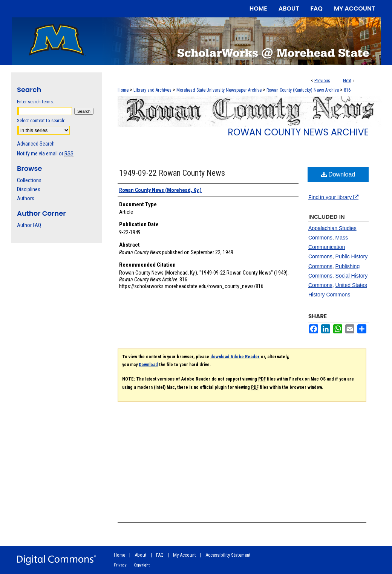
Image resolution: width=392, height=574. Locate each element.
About (141, 555)
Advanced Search (36, 144)
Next (347, 81)
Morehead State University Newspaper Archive (219, 90)
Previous (322, 81)
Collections (29, 180)
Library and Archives (152, 90)
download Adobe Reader (235, 357)
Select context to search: (41, 120)
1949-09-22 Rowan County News (172, 173)
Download (338, 174)
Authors (26, 198)
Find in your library (333, 197)
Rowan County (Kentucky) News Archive (303, 90)
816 (347, 90)
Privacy (120, 565)
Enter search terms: (35, 102)
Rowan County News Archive (298, 132)
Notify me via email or (45, 153)
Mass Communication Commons (328, 247)
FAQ (160, 555)
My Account (185, 555)
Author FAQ (29, 225)
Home (123, 90)
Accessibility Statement (228, 555)
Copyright (142, 565)
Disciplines (29, 189)
